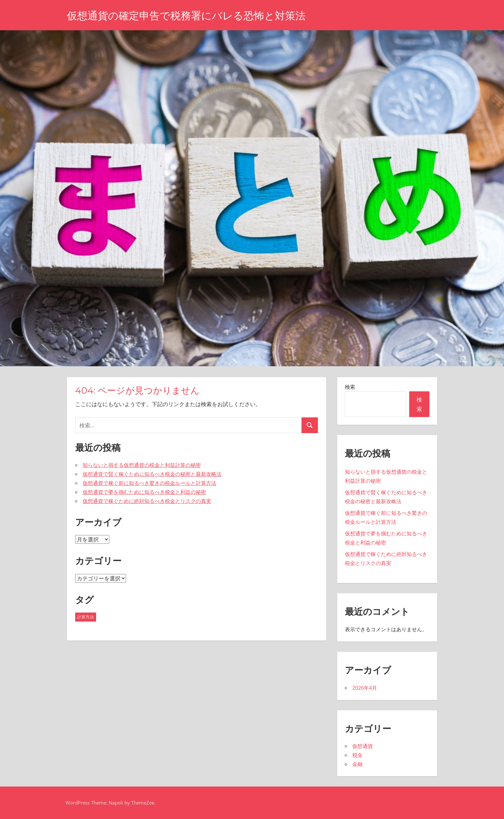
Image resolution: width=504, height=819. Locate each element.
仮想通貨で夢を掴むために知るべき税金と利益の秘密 (144, 492)
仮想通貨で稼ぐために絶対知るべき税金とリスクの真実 (147, 501)
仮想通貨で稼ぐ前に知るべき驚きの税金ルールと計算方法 (149, 483)
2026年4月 (365, 688)
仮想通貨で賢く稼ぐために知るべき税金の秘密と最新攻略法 (152, 474)
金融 (357, 764)
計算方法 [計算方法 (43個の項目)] (85, 617)
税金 (357, 755)
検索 (350, 387)
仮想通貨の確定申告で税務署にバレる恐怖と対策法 (186, 16)
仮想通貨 (363, 746)
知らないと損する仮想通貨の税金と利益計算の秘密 (142, 465)
